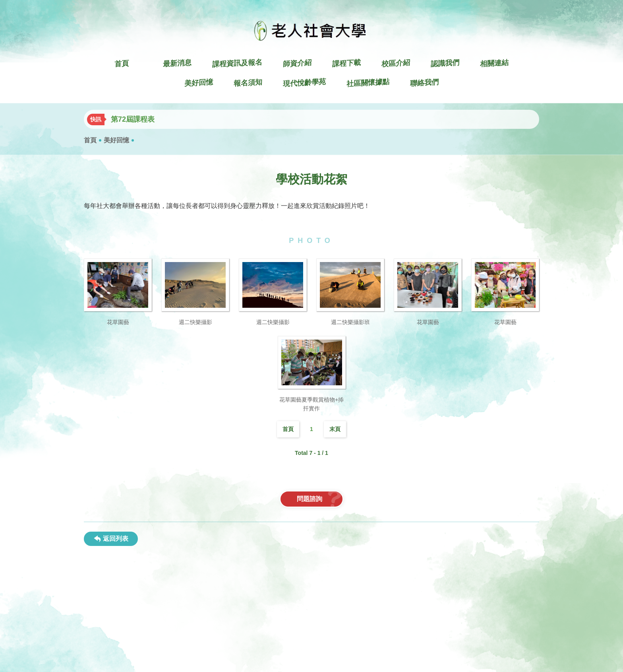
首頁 (90, 140)
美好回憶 (116, 140)
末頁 (335, 429)
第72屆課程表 (133, 119)
